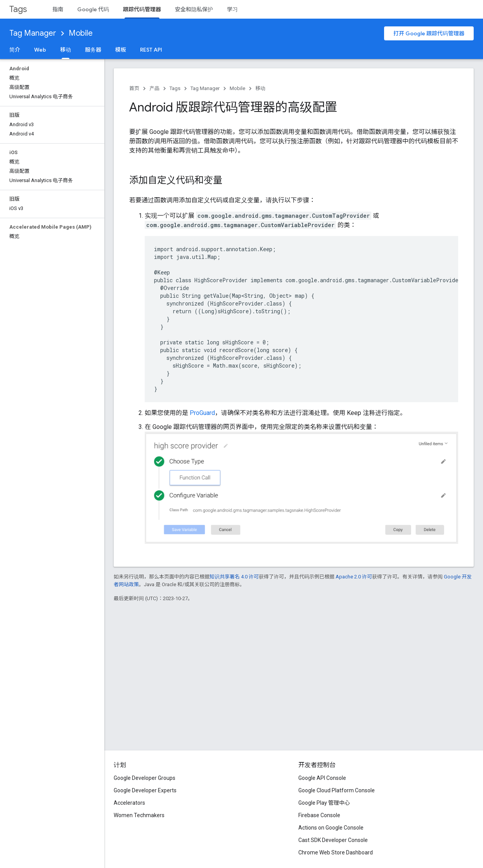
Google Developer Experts (145, 790)
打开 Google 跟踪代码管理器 (429, 33)
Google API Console (322, 778)
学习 (232, 9)
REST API (151, 50)
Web (40, 50)
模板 (121, 50)
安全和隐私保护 (194, 9)
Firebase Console (319, 815)
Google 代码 (93, 9)
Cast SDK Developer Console (333, 840)
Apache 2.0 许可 (354, 577)
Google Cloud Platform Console (337, 790)
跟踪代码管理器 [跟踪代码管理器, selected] (142, 9)
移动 (260, 88)
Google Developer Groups (145, 778)
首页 (134, 88)
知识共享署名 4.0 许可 (234, 577)
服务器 (93, 50)
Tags (18, 9)
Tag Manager (33, 33)
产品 (154, 88)
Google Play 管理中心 (324, 803)
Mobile (81, 33)
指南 (58, 9)
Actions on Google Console (331, 828)
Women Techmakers (139, 815)
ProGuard (202, 413)
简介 (15, 50)
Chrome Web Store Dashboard (336, 852)
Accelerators (129, 803)
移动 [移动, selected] (66, 50)
